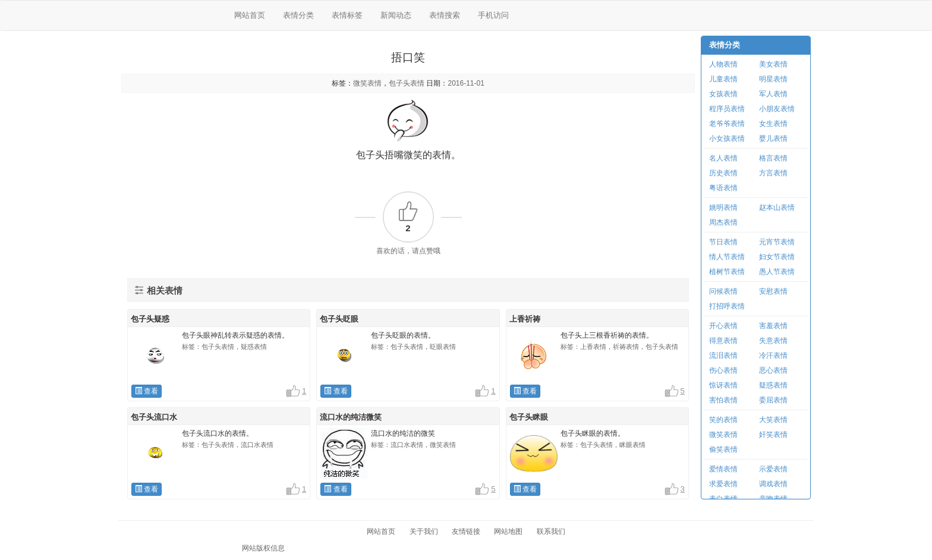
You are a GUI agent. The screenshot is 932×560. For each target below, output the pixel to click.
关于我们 (424, 531)
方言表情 (773, 173)
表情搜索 (445, 15)
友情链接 (466, 531)
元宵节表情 (777, 242)
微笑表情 (367, 83)
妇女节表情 (777, 257)
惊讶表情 (723, 385)
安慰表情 (773, 291)
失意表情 (773, 341)
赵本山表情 (777, 207)
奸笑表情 (773, 435)
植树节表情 (727, 272)
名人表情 (723, 158)
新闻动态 (396, 15)
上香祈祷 (525, 319)
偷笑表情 (723, 449)
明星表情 (773, 79)
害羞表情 (773, 326)
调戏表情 (773, 484)
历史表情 (723, 173)
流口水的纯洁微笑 (351, 417)
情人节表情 (727, 257)
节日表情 (723, 242)
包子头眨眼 (339, 319)
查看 (147, 391)
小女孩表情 (727, 139)
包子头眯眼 (529, 417)
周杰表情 (723, 222)
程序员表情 (727, 109)
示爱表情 (773, 469)
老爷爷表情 (727, 124)
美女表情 (773, 64)
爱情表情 (723, 469)
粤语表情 (723, 188)
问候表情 (723, 291)
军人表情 (773, 94)
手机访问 (493, 15)
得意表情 (723, 341)
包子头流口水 (154, 417)
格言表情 (773, 158)
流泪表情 (723, 355)
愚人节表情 (777, 272)
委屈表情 (773, 400)
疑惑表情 (773, 385)
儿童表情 (723, 79)
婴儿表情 (773, 139)
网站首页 (250, 15)
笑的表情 (723, 420)
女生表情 (773, 124)
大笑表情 (773, 420)
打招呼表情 (727, 306)
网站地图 (508, 531)
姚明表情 (723, 207)
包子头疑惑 (150, 319)
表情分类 (298, 15)
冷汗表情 (773, 355)
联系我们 (551, 531)
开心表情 (723, 326)
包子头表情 (407, 83)
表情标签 (347, 15)
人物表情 (723, 64)
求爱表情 (723, 484)
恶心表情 (773, 370)
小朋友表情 (777, 109)
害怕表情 (723, 400)
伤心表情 (723, 370)
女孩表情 (723, 94)
